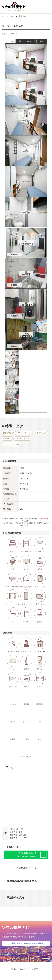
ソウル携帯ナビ (39, 943)
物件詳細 (22, 16)
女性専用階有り (9, 433)
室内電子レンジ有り (22, 438)
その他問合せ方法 (26, 868)
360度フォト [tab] (32, 41)
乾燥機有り (7, 438)
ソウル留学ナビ (26, 943)
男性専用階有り (41, 433)
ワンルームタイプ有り (11, 444)
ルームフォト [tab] (11, 41)
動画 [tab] (42, 41)
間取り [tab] (22, 41)
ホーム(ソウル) (8, 16)
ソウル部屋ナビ (13, 943)
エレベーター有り (25, 433)
